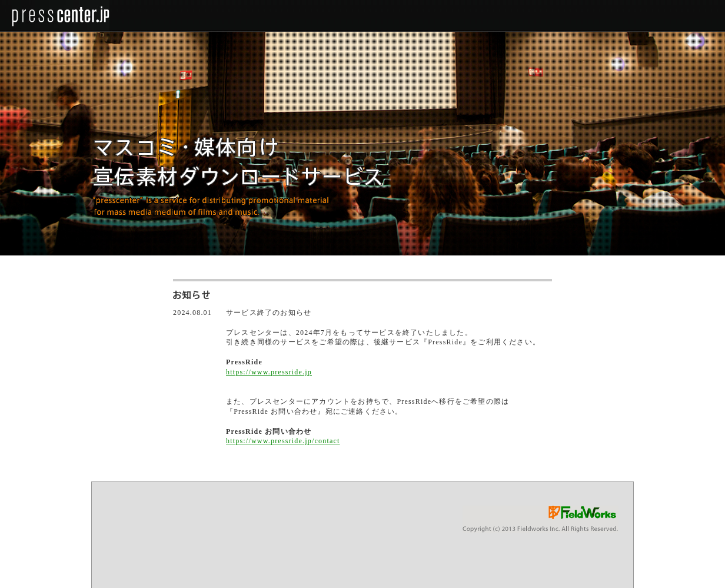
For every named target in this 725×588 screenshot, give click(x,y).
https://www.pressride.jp (269, 372)
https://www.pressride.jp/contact (283, 441)
